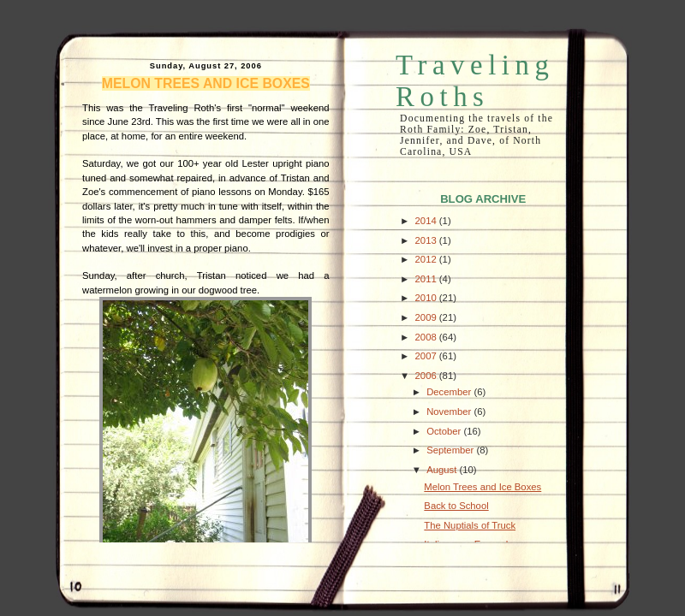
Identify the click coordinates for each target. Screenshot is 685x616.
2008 (427, 337)
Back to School (456, 506)
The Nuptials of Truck (470, 525)
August (443, 470)
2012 (427, 259)
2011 (427, 279)
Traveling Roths (475, 81)
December (450, 392)
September (451, 450)
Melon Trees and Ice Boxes (206, 83)
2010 (427, 298)
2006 (427, 376)
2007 (427, 356)
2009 (427, 317)
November (450, 412)
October (445, 431)
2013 (427, 240)
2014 (427, 221)
